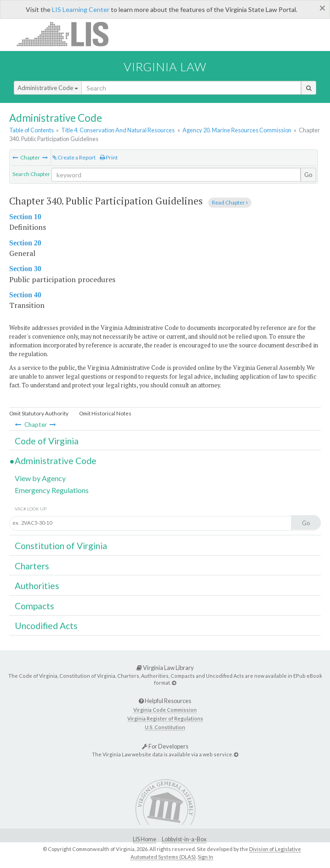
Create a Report (74, 157)
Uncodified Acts (46, 626)
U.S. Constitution (165, 727)
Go (308, 175)
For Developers (165, 746)
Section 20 (25, 243)
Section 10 (25, 217)
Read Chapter (230, 202)
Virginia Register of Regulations (165, 718)
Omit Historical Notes (105, 413)
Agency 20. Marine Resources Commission (237, 130)
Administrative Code (48, 88)
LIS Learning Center (81, 9)
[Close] (322, 8)
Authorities (37, 586)
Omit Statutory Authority (39, 413)
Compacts (34, 606)
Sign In (205, 857)
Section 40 (25, 295)
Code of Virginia (47, 441)
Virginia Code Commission (165, 710)
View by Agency (40, 478)
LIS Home (145, 839)
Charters (32, 566)
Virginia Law (165, 67)
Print (109, 157)
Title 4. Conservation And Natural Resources (118, 130)
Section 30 (25, 269)
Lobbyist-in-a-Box (184, 839)
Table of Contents (31, 130)
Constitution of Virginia (61, 546)
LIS (68, 34)
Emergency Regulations (52, 490)
